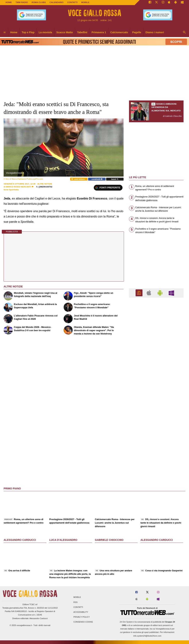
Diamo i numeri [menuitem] (155, 32)
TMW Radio (22, 2)
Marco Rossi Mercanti (19, 187)
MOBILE (85, 2)
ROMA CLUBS (39, 2)
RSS (75, 602)
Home (9, 2)
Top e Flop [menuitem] (28, 32)
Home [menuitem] (14, 32)
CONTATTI (72, 2)
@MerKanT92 (44, 187)
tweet (115, 179)
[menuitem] (5, 33)
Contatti (78, 607)
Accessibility (81, 612)
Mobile (77, 597)
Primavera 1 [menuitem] (99, 32)
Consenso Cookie (83, 622)
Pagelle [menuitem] (137, 32)
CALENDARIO (56, 2)
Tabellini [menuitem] (82, 32)
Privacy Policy (82, 617)
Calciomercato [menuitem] (119, 32)
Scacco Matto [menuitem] (65, 32)
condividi (97, 179)
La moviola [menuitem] (45, 32)
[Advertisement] (156, 441)
